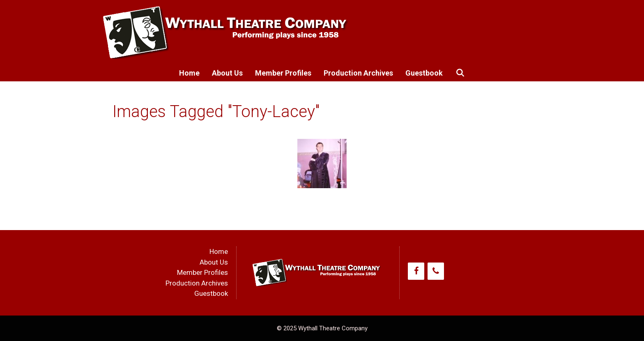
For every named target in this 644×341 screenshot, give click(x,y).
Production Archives (358, 73)
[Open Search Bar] (460, 73)
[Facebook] (416, 271)
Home (189, 73)
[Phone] (436, 271)
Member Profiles (283, 73)
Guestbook (424, 73)
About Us (227, 73)
